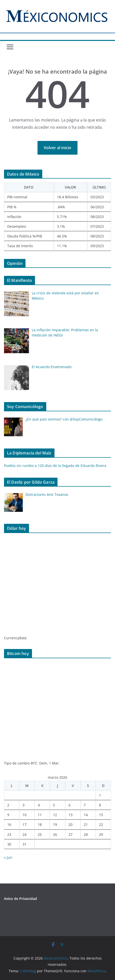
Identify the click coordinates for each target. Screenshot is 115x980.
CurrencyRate (15, 638)
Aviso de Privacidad (20, 899)
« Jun (8, 857)
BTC (34, 763)
